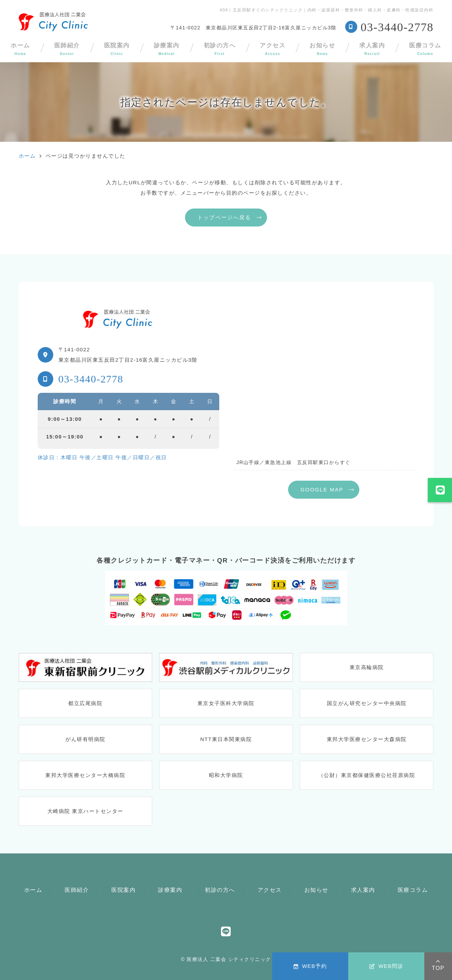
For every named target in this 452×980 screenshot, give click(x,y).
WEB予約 (310, 966)
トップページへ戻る (224, 217)
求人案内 (372, 49)
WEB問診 (386, 966)
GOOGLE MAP (322, 489)
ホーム (33, 890)
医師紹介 (67, 49)
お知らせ (322, 49)
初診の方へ (220, 49)
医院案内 (117, 49)
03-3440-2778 (91, 379)
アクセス (273, 49)
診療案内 (167, 49)
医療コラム (413, 890)
